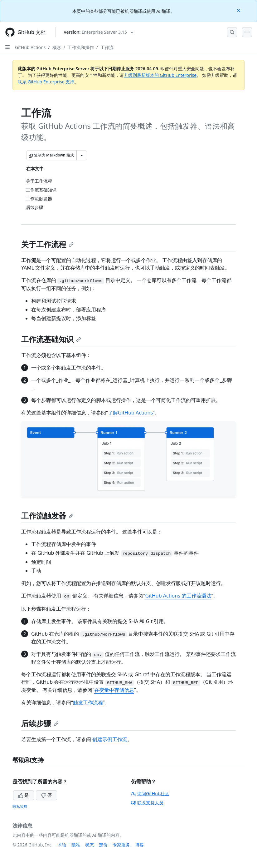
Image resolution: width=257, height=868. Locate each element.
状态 (90, 845)
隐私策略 (20, 806)
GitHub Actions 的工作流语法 (178, 596)
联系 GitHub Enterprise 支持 (46, 82)
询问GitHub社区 (150, 794)
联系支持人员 (147, 803)
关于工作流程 (47, 244)
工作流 (107, 47)
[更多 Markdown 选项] (82, 155)
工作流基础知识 (51, 339)
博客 (139, 845)
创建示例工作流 (110, 739)
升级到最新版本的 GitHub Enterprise (160, 75)
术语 (62, 845)
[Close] (239, 10)
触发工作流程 (88, 702)
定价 (103, 845)
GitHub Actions (30, 47)
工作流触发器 (47, 516)
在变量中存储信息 (114, 690)
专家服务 (121, 845)
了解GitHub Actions (130, 413)
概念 (57, 47)
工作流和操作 (81, 47)
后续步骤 (40, 723)
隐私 (76, 845)
